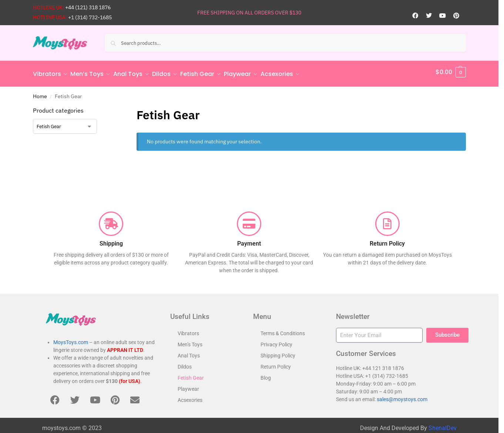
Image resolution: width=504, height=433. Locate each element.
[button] (451, 72)
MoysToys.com (71, 339)
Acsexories (190, 397)
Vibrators (188, 330)
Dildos (185, 363)
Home (40, 93)
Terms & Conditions (283, 330)
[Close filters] (108, 108)
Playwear (188, 386)
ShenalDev (443, 425)
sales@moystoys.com (402, 396)
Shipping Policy (278, 352)
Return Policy (276, 363)
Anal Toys (189, 352)
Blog (266, 374)
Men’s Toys (190, 341)
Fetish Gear (191, 374)
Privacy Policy (276, 341)
